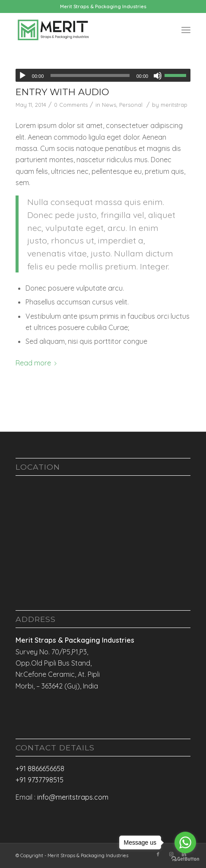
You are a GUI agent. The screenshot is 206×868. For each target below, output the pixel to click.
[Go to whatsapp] (185, 842)
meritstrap (174, 105)
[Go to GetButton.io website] (185, 859)
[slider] (90, 75)
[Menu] (186, 30)
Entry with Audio (62, 92)
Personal (131, 105)
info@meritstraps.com (73, 797)
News (109, 105)
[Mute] (158, 76)
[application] (103, 75)
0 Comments (71, 105)
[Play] (22, 76)
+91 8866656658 (40, 769)
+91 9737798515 (40, 780)
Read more (38, 363)
